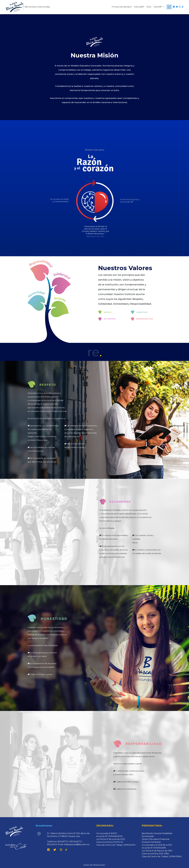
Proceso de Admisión (122, 7)
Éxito (149, 7)
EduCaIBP (139, 7)
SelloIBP (158, 7)
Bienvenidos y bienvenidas (37, 7)
